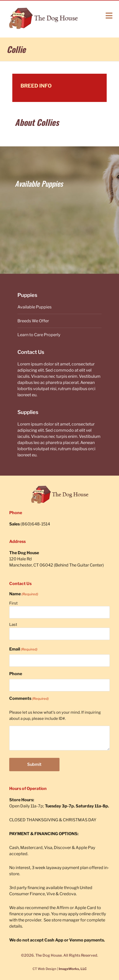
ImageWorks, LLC (73, 969)
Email (23, 649)
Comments (29, 699)
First (13, 603)
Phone (16, 674)
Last (13, 625)
